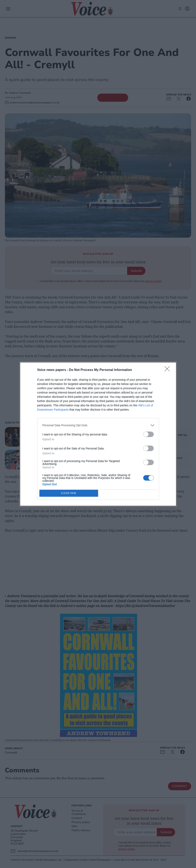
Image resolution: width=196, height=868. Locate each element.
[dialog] (98, 434)
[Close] (168, 370)
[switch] (148, 434)
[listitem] (98, 425)
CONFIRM (69, 493)
